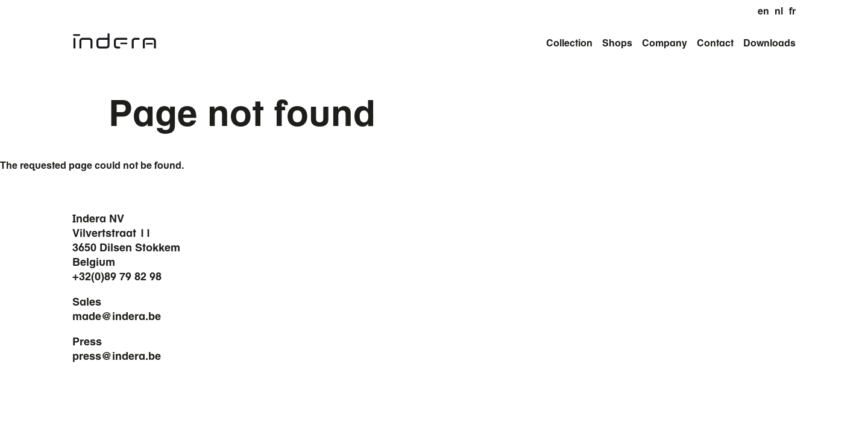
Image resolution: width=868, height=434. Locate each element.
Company (665, 43)
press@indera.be (117, 356)
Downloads (769, 43)
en (763, 11)
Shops (617, 43)
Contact (715, 43)
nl (779, 11)
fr (792, 11)
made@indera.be (117, 316)
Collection (569, 43)
